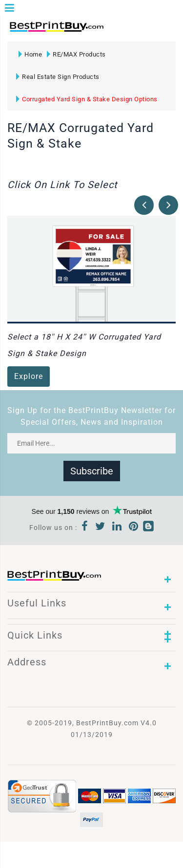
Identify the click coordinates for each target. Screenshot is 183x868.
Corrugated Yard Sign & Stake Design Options (87, 99)
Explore (29, 376)
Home (30, 54)
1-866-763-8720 (122, 31)
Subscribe (92, 471)
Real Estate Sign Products (58, 77)
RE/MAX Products (76, 54)
